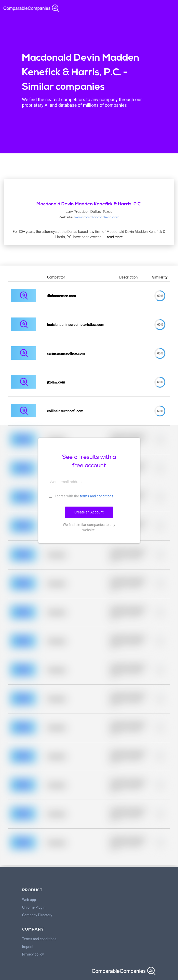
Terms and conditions (39, 939)
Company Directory (37, 915)
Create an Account (89, 512)
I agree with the (81, 496)
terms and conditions (97, 496)
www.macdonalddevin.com (97, 217)
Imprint (28, 947)
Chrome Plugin (34, 907)
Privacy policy (33, 954)
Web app (29, 900)
